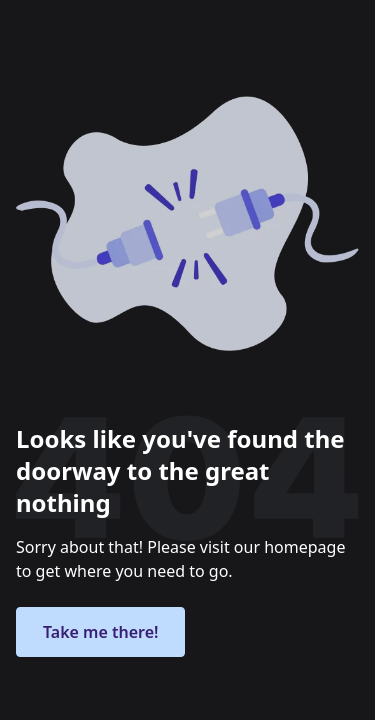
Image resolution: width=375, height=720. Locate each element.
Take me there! (100, 632)
